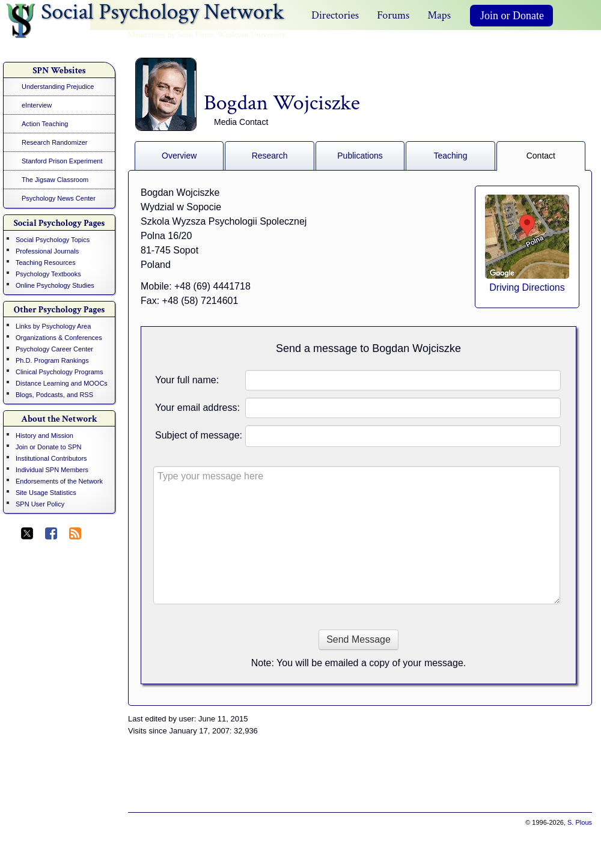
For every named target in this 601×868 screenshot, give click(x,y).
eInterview (37, 105)
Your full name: (187, 380)
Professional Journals (47, 251)
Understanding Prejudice (58, 86)
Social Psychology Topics (53, 240)
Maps (439, 15)
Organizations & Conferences (59, 338)
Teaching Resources (46, 263)
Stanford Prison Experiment (62, 161)
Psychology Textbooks (48, 274)
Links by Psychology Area (53, 326)
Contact (541, 156)
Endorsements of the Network (59, 481)
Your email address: (197, 408)
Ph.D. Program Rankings (52, 360)
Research (270, 156)
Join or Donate (512, 16)
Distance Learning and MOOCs (62, 383)
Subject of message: (199, 435)
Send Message (358, 639)
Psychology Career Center (54, 349)
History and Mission (44, 436)
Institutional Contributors (51, 458)
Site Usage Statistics (46, 493)
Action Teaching (45, 124)
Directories (335, 15)
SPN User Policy (40, 504)
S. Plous (580, 822)
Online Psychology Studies (55, 285)
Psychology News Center (59, 198)
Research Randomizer (54, 142)
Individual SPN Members (52, 470)
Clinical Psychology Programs (59, 372)
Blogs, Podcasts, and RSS (54, 395)
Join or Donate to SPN (48, 447)
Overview (179, 156)
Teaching (450, 156)
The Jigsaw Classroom (55, 180)
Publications (360, 156)
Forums (393, 15)
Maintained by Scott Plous (170, 35)
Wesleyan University (252, 35)
